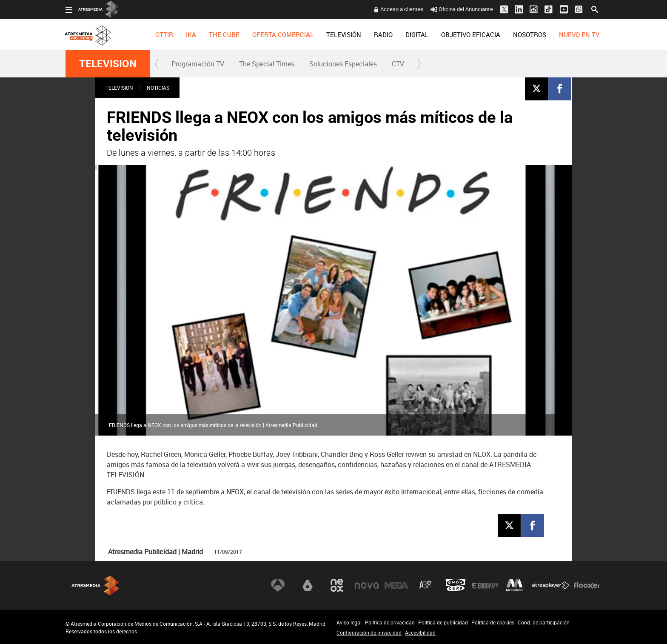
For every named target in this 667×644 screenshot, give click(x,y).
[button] (157, 64)
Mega (396, 585)
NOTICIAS (158, 88)
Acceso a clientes (402, 9)
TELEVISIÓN (344, 34)
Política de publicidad (443, 622)
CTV (398, 64)
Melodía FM (515, 585)
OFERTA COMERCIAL (283, 34)
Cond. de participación (544, 622)
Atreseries (426, 585)
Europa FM (485, 585)
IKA (191, 34)
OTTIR (164, 34)
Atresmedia (95, 586)
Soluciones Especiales (343, 64)
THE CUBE (224, 34)
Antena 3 (278, 585)
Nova (367, 585)
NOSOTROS (530, 34)
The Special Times (267, 64)
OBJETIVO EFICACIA (471, 34)
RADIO (383, 34)
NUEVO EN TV (579, 34)
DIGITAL (417, 34)
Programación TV (198, 64)
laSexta (308, 585)
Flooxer (587, 585)
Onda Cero (456, 585)
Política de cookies (493, 622)
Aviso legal (349, 622)
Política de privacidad (390, 622)
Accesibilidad (420, 633)
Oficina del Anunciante (462, 9)
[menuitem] (164, 34)
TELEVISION (108, 64)
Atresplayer (551, 585)
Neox (337, 585)
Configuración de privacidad (369, 633)
